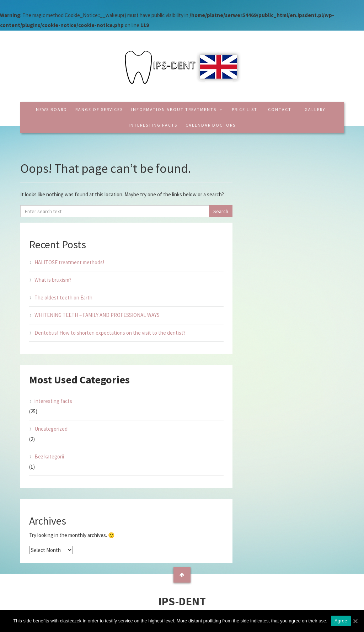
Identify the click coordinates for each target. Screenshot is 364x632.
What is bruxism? (53, 280)
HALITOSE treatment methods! (69, 262)
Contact (280, 109)
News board (52, 109)
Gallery (315, 109)
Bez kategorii (49, 456)
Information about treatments (175, 109)
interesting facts (153, 125)
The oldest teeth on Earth (63, 298)
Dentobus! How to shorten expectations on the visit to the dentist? (110, 333)
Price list (245, 109)
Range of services (99, 109)
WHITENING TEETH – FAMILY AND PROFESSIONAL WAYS (97, 315)
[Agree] (355, 621)
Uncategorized (51, 429)
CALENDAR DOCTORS (211, 125)
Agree (341, 621)
